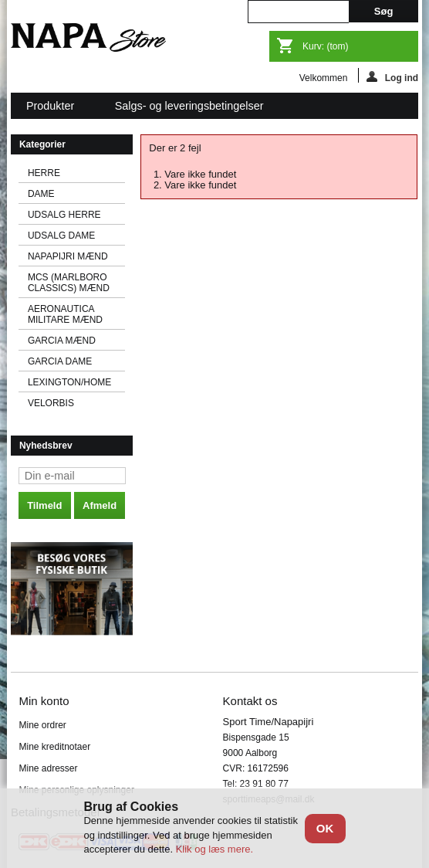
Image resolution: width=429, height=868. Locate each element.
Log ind (392, 77)
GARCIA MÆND (62, 341)
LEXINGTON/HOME (69, 382)
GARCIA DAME (60, 361)
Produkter (51, 109)
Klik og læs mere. (214, 849)
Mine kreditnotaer (54, 747)
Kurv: (325, 46)
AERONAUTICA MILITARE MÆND (65, 314)
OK (325, 828)
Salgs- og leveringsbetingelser (189, 106)
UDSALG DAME (61, 236)
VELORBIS (51, 403)
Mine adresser (48, 768)
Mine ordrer (42, 725)
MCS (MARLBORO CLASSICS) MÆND (69, 283)
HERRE (44, 173)
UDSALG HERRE (64, 215)
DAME (41, 194)
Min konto (44, 701)
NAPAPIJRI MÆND (68, 256)
